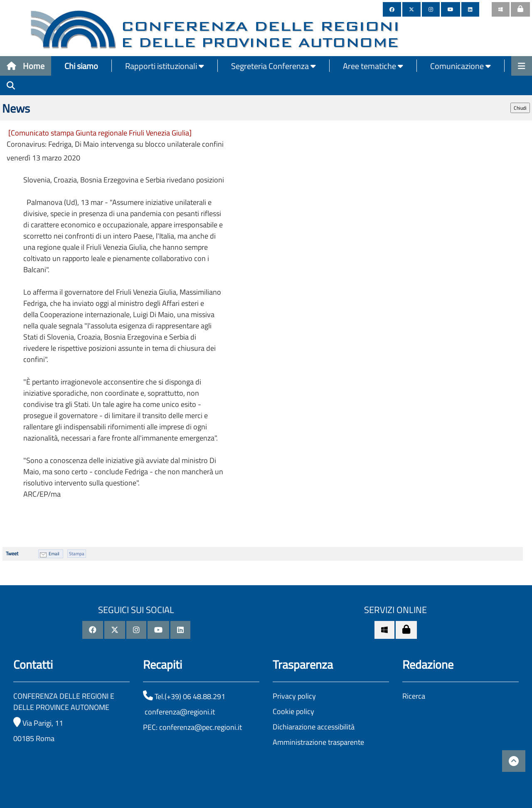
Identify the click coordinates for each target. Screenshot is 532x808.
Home (26, 66)
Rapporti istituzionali (165, 66)
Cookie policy (293, 711)
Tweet (12, 553)
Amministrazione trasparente (318, 742)
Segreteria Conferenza (273, 66)
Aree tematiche (373, 66)
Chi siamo (81, 66)
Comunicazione (461, 66)
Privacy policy (294, 696)
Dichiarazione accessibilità (314, 727)
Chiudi (520, 108)
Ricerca (414, 696)
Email (54, 554)
